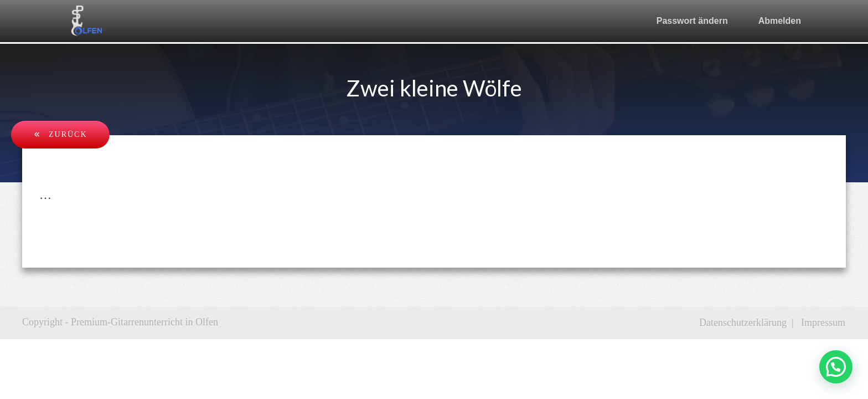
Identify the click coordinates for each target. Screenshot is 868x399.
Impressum (823, 323)
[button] (836, 367)
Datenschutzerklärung (743, 323)
